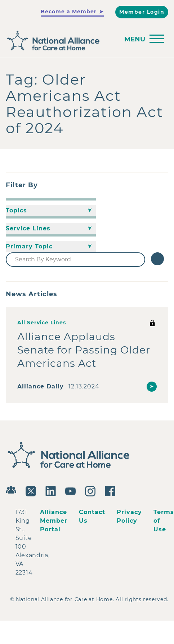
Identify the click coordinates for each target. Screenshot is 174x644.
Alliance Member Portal (54, 521)
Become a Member (69, 12)
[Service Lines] (51, 229)
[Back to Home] (85, 41)
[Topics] (51, 211)
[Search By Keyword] (75, 260)
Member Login (142, 12)
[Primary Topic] (51, 247)
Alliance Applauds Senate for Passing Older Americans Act (84, 350)
